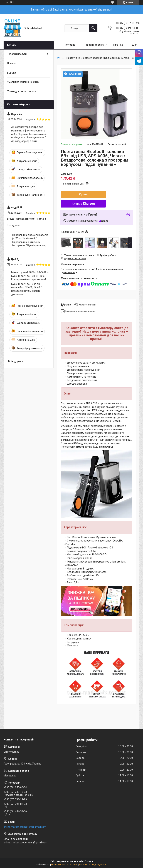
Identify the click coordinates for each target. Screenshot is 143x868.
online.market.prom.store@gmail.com (25, 827)
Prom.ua (89, 861)
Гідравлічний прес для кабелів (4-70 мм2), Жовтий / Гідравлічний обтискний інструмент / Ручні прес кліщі (30, 240)
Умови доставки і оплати (22, 91)
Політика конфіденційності (93, 865)
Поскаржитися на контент (64, 865)
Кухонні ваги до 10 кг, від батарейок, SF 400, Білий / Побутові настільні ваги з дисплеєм (26, 289)
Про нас (118, 45)
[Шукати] (93, 28)
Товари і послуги (94, 45)
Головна (70, 45)
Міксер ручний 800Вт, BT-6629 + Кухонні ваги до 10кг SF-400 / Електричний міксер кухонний (30, 276)
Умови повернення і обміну (23, 82)
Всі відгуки (14, 361)
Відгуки (12, 73)
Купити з (83, 204)
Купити (83, 195)
